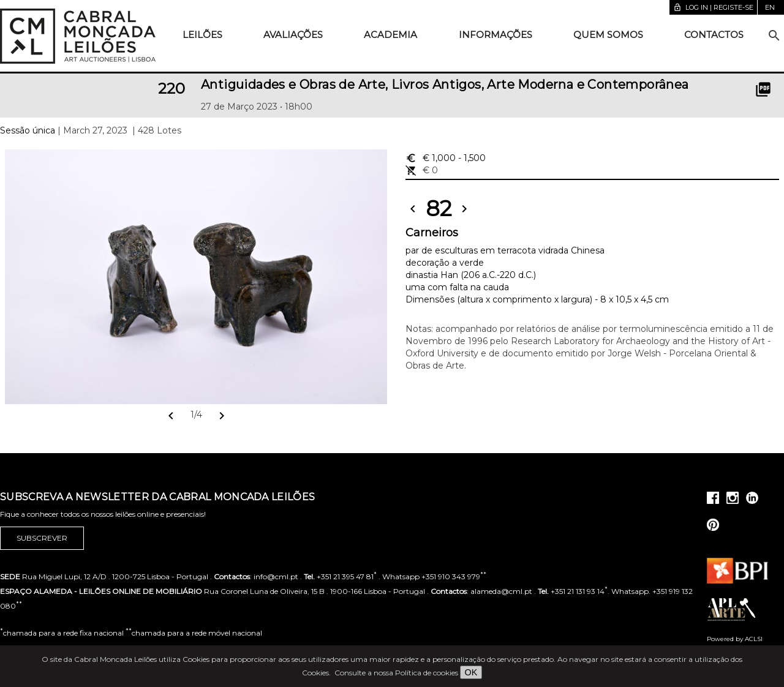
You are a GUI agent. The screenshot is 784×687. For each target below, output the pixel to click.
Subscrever (42, 538)
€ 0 (422, 170)
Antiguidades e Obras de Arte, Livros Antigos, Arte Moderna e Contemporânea (445, 84)
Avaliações (293, 35)
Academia (390, 35)
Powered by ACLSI (735, 639)
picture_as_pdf (763, 89)
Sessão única (28, 130)
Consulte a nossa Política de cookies (396, 673)
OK (471, 672)
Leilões (202, 35)
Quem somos (608, 35)
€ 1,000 (446, 158)
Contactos (714, 35)
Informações (496, 35)
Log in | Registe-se (713, 7)
